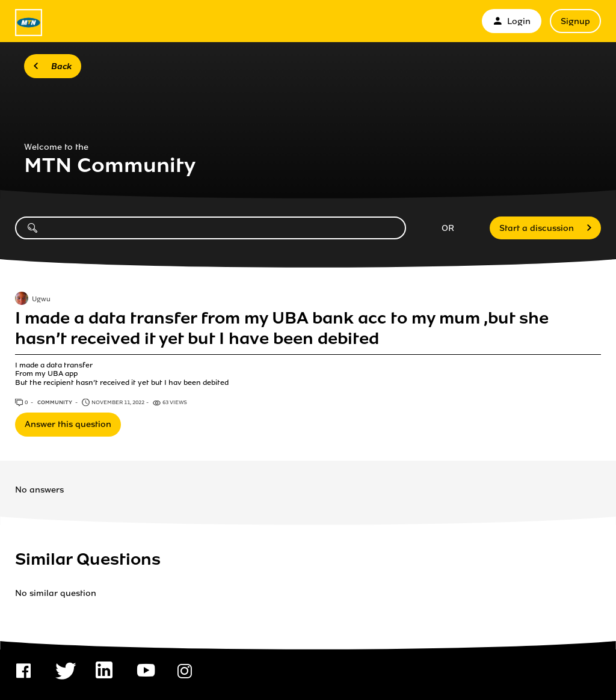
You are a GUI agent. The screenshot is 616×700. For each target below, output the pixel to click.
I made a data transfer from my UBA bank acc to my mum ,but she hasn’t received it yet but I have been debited (282, 328)
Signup (575, 21)
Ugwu (41, 299)
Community (55, 402)
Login (512, 21)
